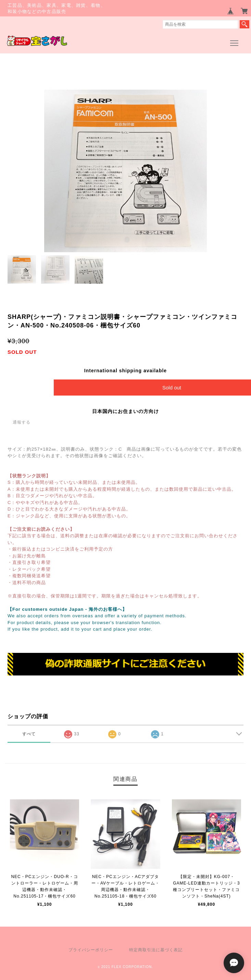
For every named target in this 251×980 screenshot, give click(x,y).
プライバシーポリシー (91, 950)
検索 (244, 24)
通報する (22, 422)
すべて (29, 734)
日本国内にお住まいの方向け (125, 411)
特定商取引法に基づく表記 (156, 950)
